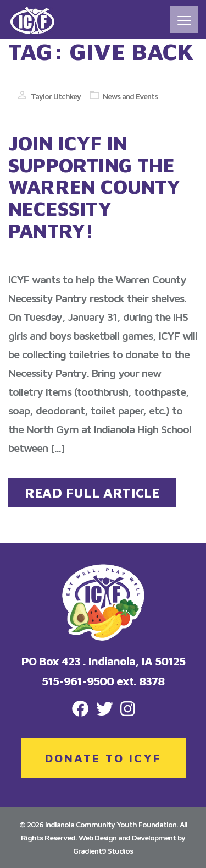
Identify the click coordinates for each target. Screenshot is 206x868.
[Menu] (184, 19)
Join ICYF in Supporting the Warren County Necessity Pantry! (94, 186)
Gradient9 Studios (103, 851)
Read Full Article (92, 493)
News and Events (130, 96)
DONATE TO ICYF (103, 758)
